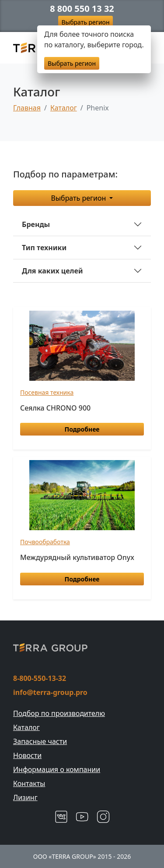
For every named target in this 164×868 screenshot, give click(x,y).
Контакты (29, 783)
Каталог (64, 108)
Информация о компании (57, 769)
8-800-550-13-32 (40, 678)
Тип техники (44, 248)
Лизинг (25, 797)
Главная (27, 108)
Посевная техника (47, 392)
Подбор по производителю (59, 713)
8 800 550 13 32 (82, 9)
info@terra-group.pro (50, 692)
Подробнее (82, 429)
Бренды (36, 224)
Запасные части (40, 741)
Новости (27, 755)
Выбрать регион (86, 22)
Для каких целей (52, 271)
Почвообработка (45, 542)
